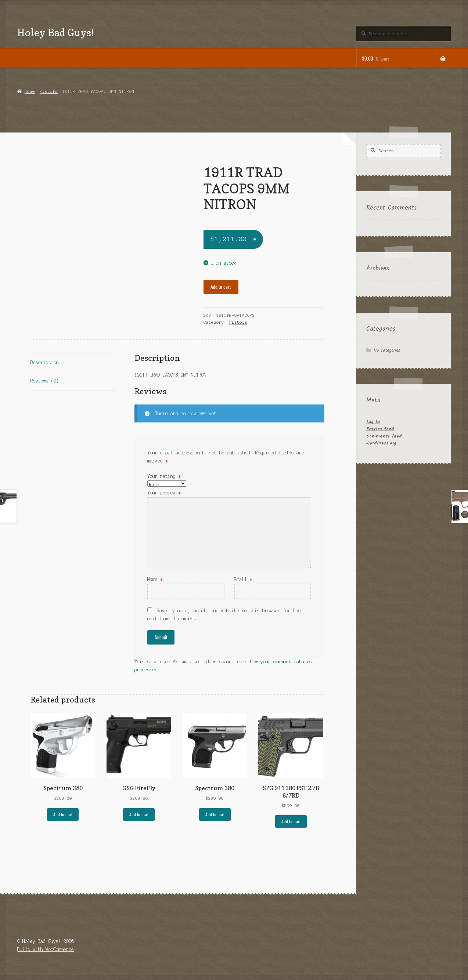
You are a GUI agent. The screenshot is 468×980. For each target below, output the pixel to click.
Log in (373, 422)
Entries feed (380, 429)
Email (243, 579)
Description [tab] (45, 362)
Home (30, 91)
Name (155, 579)
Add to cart (221, 287)
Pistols (49, 91)
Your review (164, 493)
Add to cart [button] (63, 814)
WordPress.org (381, 443)
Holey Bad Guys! (56, 32)
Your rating (164, 476)
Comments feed (384, 436)
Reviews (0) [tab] (45, 381)
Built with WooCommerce (46, 949)
